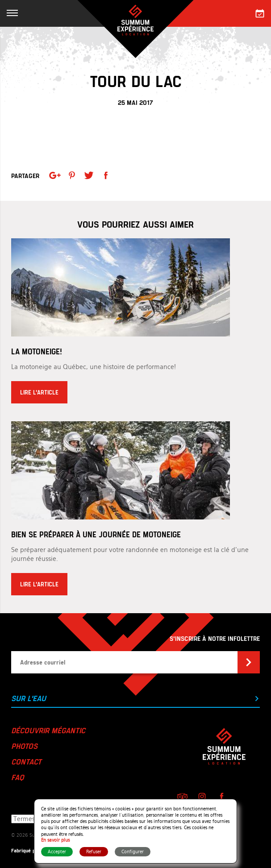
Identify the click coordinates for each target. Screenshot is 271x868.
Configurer (133, 852)
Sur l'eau (135, 698)
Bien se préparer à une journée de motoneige (96, 534)
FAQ (18, 777)
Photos (24, 746)
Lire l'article (39, 392)
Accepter (57, 852)
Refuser (94, 852)
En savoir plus (55, 840)
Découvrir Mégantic (48, 730)
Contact (26, 761)
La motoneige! (37, 351)
